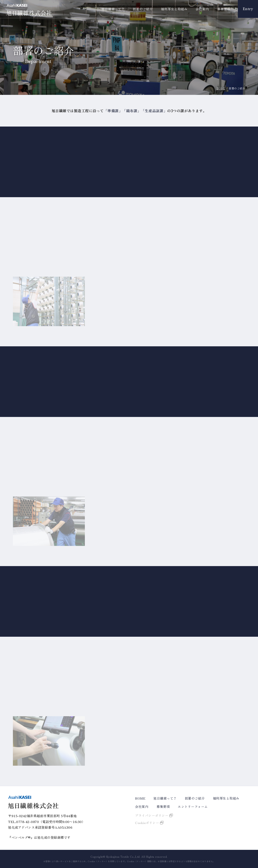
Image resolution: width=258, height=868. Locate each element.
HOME (221, 88)
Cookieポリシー (147, 823)
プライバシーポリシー (152, 815)
